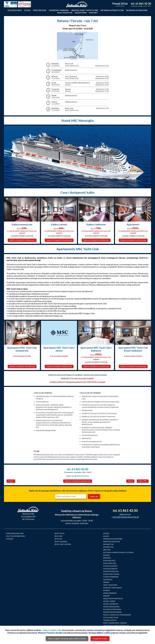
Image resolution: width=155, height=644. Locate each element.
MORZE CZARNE (109, 601)
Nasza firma (81, 13)
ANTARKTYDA (108, 544)
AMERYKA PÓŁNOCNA (111, 542)
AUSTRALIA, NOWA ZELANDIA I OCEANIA (118, 552)
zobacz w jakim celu (52, 630)
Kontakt (93, 13)
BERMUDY (107, 558)
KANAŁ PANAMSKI (110, 593)
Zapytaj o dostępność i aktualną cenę (22, 240)
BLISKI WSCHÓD (109, 561)
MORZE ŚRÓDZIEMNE (111, 607)
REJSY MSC (59, 536)
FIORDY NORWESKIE (111, 577)
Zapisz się (94, 496)
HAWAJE (106, 582)
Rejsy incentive (65, 13)
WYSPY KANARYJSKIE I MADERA (115, 623)
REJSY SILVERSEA (61, 542)
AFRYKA (106, 533)
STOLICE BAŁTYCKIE (111, 617)
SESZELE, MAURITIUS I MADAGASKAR (117, 615)
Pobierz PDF (143, 481)
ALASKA (106, 536)
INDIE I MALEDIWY (110, 585)
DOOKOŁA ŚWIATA (110, 569)
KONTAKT (10, 539)
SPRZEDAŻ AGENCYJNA (15, 533)
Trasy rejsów (40, 10)
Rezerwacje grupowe (137, 10)
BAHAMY (106, 555)
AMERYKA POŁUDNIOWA (112, 539)
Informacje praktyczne (112, 10)
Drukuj (130, 481)
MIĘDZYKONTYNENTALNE (113, 599)
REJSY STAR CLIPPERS (63, 544)
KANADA (106, 590)
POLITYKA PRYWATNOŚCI (16, 536)
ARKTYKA (107, 550)
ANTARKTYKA (108, 547)
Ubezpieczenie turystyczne (85, 10)
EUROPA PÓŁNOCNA (111, 571)
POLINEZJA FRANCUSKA (112, 609)
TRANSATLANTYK (110, 620)
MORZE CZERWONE (111, 604)
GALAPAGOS (108, 580)
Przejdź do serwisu (100, 639)
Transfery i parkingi (59, 10)
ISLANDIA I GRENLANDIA (112, 588)
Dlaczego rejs (15, 10)
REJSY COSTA (59, 533)
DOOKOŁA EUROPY (110, 566)
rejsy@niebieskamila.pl (80, 476)
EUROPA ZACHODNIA (111, 574)
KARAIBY (106, 596)
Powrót (11, 481)
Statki (27, 10)
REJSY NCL (58, 539)
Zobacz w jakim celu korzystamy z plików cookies (67, 639)
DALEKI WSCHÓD (110, 563)
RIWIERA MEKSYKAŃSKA (112, 612)
